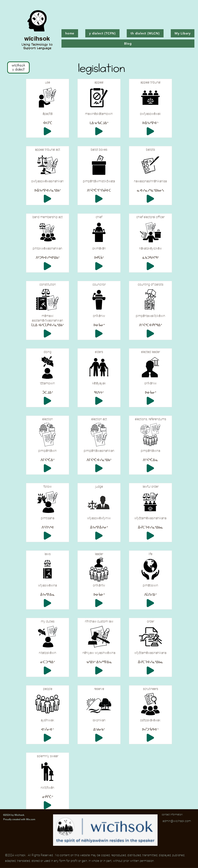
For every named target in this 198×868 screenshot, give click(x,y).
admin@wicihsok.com (177, 821)
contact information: (172, 815)
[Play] (47, 131)
